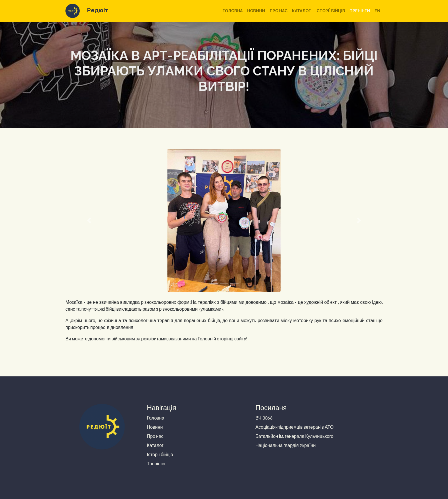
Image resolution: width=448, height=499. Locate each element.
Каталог (301, 11)
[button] (89, 220)
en (377, 11)
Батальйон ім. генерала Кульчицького (294, 436)
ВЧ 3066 (264, 418)
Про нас (279, 11)
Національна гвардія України (286, 445)
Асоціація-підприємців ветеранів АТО (295, 427)
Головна (233, 11)
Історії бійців (330, 11)
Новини (256, 11)
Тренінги (360, 11)
